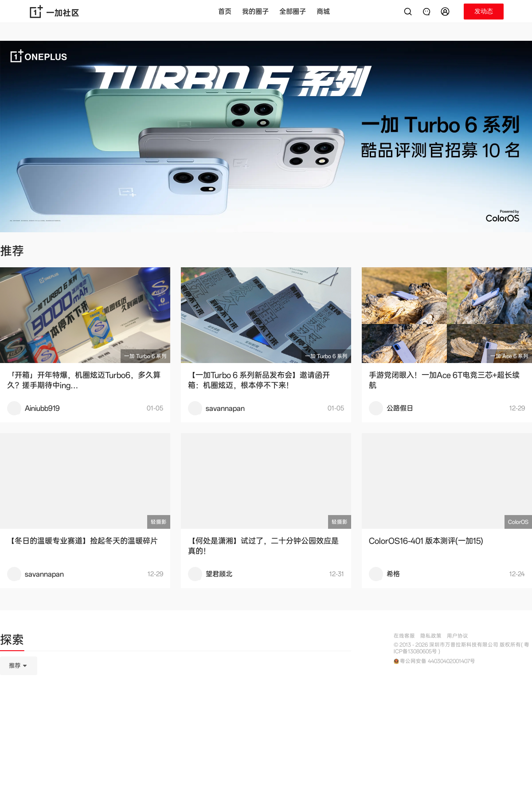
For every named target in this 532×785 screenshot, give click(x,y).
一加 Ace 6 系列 (509, 356)
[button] (446, 12)
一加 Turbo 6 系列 (145, 356)
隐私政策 (431, 636)
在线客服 (404, 636)
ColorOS (518, 522)
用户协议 (458, 636)
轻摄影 (159, 522)
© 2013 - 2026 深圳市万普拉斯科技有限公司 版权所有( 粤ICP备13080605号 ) (462, 648)
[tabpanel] (176, 710)
